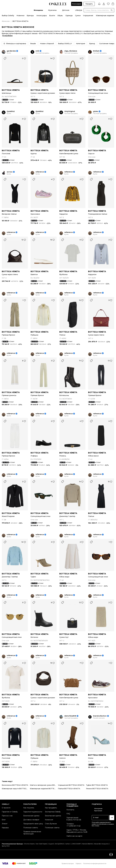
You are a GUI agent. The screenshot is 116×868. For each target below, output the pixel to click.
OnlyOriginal (70, 111)
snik (37, 51)
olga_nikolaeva (71, 51)
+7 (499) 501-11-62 (73, 826)
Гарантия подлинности (33, 812)
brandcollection (100, 716)
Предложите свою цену (33, 824)
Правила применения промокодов (32, 833)
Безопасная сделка (31, 816)
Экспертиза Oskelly (53, 812)
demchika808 (70, 716)
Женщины (38, 10)
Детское (66, 10)
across (10, 172)
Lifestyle (79, 10)
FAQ (68, 814)
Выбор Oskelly (8, 16)
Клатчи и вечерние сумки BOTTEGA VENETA (44, 785)
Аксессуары (42, 16)
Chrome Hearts (29, 844)
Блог (4, 820)
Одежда (69, 16)
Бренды (30, 16)
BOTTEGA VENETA (11, 90)
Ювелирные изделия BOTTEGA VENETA (44, 789)
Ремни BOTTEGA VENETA (97, 789)
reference (40, 172)
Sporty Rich (6, 846)
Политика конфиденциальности (95, 864)
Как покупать (29, 808)
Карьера (5, 828)
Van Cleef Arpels (41, 844)
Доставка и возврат (31, 820)
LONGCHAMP (76, 844)
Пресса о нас (7, 816)
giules (96, 111)
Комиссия (49, 820)
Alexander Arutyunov (101, 844)
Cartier (68, 844)
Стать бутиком (51, 824)
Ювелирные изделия (105, 16)
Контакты (70, 810)
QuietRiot (11, 111)
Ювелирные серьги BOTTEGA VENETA (16, 789)
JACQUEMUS (59, 844)
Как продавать (51, 808)
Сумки (78, 16)
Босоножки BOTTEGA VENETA (15, 785)
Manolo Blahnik (87, 844)
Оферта (78, 864)
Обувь (60, 16)
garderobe (11, 51)
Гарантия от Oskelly (10, 812)
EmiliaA (96, 51)
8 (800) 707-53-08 (74, 820)
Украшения (88, 16)
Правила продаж (68, 864)
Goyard (51, 844)
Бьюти (52, 16)
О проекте (6, 808)
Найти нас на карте (74, 836)
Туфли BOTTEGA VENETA (97, 785)
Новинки (20, 16)
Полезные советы (31, 828)
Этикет (5, 824)
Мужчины (52, 10)
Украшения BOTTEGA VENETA (71, 785)
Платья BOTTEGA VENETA (69, 789)
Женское (6, 21)
